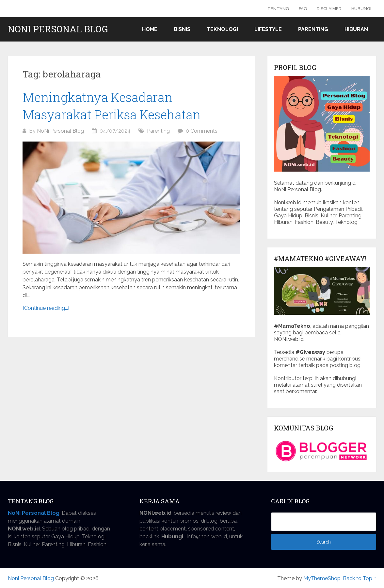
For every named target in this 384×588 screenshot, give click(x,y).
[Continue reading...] (46, 308)
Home (150, 29)
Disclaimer (329, 9)
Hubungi (361, 9)
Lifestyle (268, 29)
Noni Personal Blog (58, 29)
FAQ (303, 9)
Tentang (278, 9)
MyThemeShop (322, 578)
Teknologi (222, 29)
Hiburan (356, 29)
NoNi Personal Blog (60, 131)
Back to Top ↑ (360, 578)
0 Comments (202, 131)
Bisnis (182, 29)
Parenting (313, 29)
